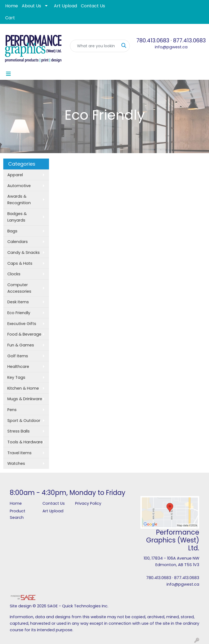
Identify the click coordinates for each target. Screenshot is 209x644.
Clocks (14, 274)
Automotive (19, 186)
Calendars (18, 242)
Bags (12, 231)
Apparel (15, 175)
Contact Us (93, 6)
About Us (31, 6)
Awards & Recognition (19, 200)
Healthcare (18, 367)
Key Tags (16, 377)
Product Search (18, 514)
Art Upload (65, 6)
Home (12, 6)
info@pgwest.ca (171, 47)
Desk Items (18, 302)
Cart (10, 18)
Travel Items (19, 453)
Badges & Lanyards (17, 217)
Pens (12, 410)
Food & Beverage (24, 334)
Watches (16, 463)
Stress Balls (19, 431)
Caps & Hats (20, 263)
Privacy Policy (88, 503)
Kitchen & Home (23, 388)
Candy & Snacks (24, 252)
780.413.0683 (153, 40)
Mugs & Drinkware (25, 399)
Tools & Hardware (25, 442)
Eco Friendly (19, 313)
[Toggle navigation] (8, 74)
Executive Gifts (22, 324)
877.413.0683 (189, 40)
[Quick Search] (94, 46)
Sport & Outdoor (24, 421)
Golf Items (18, 356)
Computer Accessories (19, 288)
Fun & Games (21, 345)
